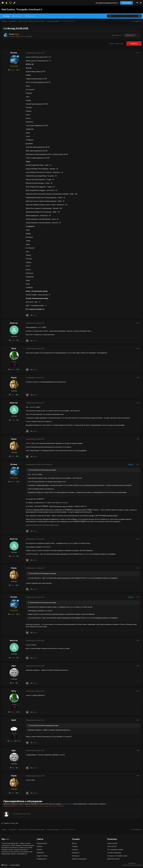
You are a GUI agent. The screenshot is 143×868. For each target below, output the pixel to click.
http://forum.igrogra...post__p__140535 (61, 506)
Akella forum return (113, 859)
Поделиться (117, 35)
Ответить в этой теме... (22, 814)
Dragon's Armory (42, 856)
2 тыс (10, 741)
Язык (5, 865)
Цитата (35, 315)
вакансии (26, 852)
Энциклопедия (42, 843)
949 (12, 683)
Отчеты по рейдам (26, 36)
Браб (14, 720)
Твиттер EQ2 (112, 846)
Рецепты (75, 849)
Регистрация (126, 3)
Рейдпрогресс (42, 859)
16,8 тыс (12, 70)
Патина (14, 53)
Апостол (14, 323)
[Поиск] (117, 16)
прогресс (17, 852)
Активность (31, 16)
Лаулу (14, 378)
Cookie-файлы (15, 865)
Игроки (74, 843)
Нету (14, 348)
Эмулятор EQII (112, 843)
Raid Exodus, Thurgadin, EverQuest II (20, 9)
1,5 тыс (12, 340)
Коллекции (76, 856)
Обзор (7, 17)
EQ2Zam (39, 849)
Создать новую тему (116, 43)
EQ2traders (40, 853)
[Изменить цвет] (14, 3)
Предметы (76, 853)
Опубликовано (35, 53)
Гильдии (75, 846)
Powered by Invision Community (132, 865)
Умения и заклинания (79, 859)
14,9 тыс (12, 369)
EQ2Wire (40, 846)
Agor (14, 666)
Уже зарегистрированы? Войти (107, 3)
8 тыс (12, 395)
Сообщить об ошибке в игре (117, 856)
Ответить (134, 43)
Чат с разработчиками (115, 849)
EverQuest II (18, 16)
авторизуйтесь (68, 804)
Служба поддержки (114, 853)
